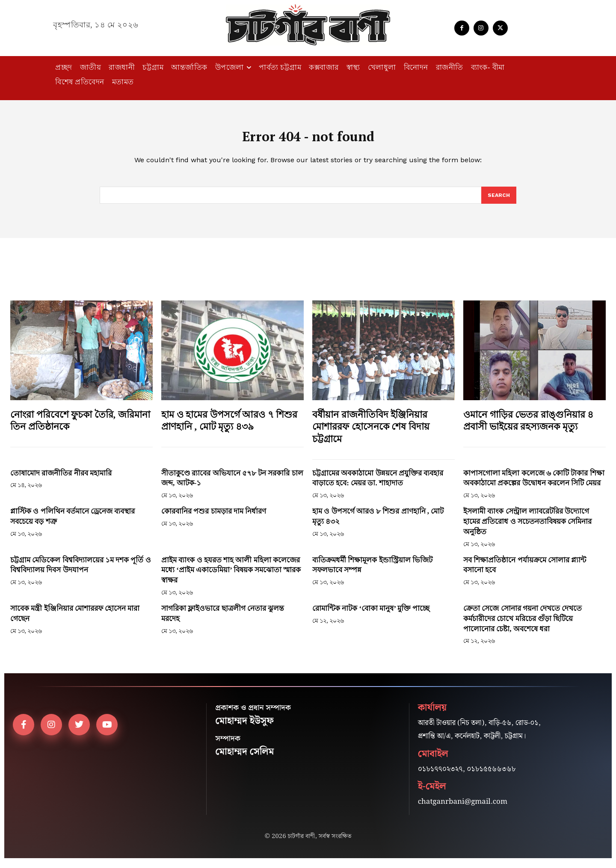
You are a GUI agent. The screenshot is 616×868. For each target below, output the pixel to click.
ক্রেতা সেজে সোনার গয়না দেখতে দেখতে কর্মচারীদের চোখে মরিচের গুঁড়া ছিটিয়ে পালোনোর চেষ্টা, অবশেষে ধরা (523, 625)
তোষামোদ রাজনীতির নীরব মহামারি (61, 479)
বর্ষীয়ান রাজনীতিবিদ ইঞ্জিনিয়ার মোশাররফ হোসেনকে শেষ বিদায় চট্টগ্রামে (371, 432)
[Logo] (308, 25)
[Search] (498, 201)
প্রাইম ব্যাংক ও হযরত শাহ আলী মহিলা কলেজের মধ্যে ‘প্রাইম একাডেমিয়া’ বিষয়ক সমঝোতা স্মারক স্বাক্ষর (231, 576)
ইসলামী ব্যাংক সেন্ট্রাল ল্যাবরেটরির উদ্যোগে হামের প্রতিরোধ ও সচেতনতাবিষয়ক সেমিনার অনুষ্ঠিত (527, 528)
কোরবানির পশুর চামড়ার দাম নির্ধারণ (214, 517)
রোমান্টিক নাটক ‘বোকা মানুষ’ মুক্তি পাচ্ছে (371, 614)
